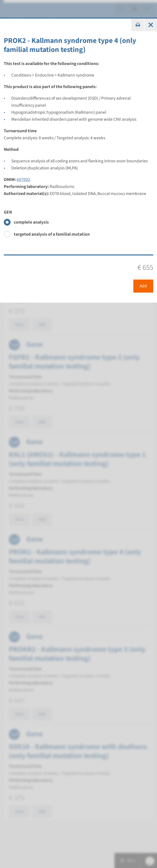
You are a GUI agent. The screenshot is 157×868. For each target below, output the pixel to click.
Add (143, 286)
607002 (23, 180)
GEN (8, 212)
